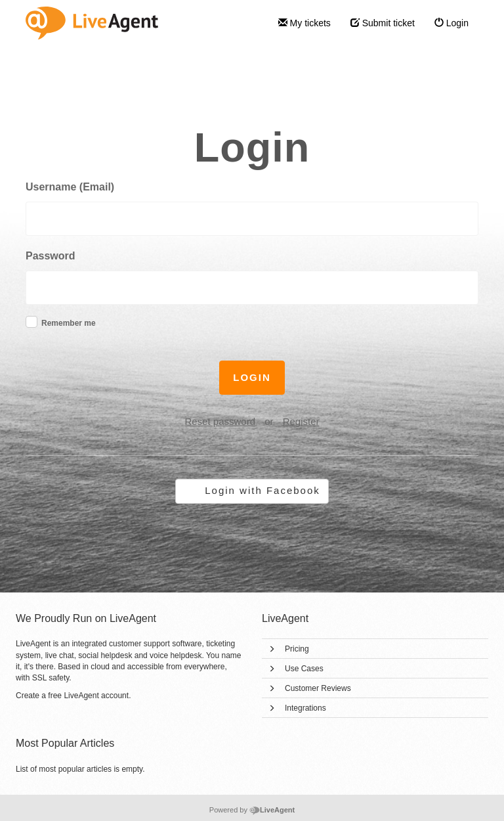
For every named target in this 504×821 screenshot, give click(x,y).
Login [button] (252, 377)
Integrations (305, 708)
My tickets (304, 23)
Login (451, 23)
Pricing (297, 649)
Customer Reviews (318, 688)
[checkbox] (31, 322)
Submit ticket (383, 23)
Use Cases (304, 669)
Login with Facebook (262, 490)
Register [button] (301, 421)
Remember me (69, 323)
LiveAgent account (96, 696)
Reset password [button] (220, 421)
